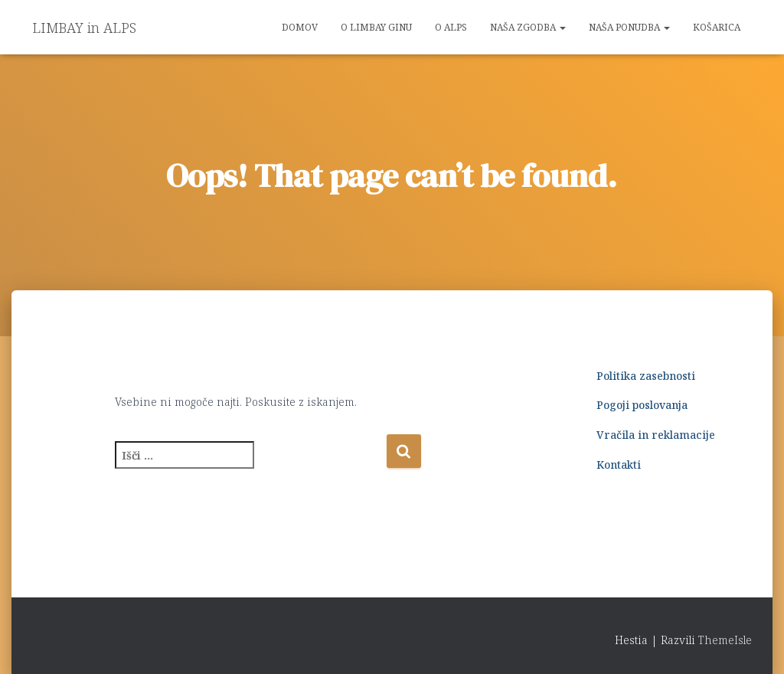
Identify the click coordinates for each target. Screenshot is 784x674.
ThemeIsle (725, 640)
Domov (300, 27)
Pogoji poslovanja (642, 405)
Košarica (717, 27)
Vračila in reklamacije (656, 435)
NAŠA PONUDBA (629, 27)
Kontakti (619, 465)
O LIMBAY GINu (376, 27)
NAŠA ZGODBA (528, 27)
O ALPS (451, 27)
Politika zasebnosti (646, 376)
